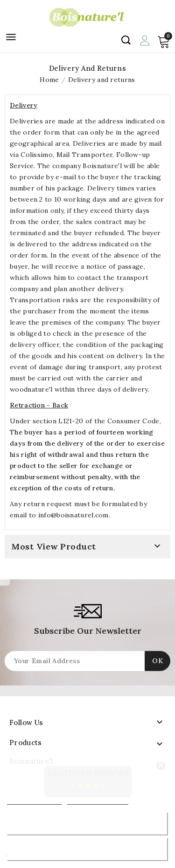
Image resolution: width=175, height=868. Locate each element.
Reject (87, 824)
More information (34, 800)
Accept (87, 849)
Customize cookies (98, 800)
